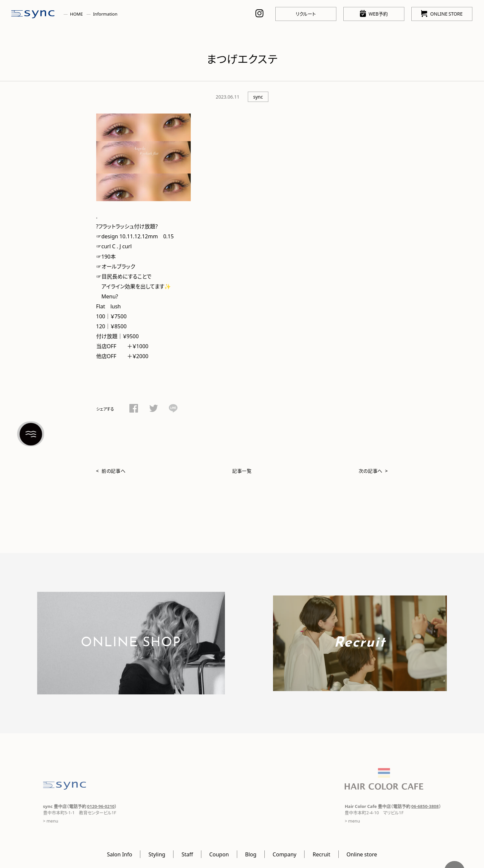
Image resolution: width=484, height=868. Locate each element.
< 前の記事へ (111, 471)
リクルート (306, 14)
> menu (51, 821)
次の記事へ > (373, 471)
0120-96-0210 (101, 806)
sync (258, 97)
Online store (362, 854)
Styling (157, 854)
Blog (251, 854)
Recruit (321, 854)
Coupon (219, 854)
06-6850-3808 (425, 806)
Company (285, 854)
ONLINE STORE (442, 13)
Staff (187, 854)
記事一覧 (242, 471)
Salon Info (119, 854)
